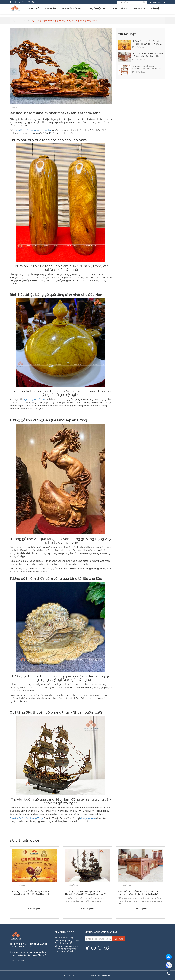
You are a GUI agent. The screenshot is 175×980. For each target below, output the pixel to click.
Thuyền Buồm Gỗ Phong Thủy (26, 818)
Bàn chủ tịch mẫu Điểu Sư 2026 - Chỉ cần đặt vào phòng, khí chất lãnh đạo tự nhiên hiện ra (148, 55)
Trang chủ (33, 9)
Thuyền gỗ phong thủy (66, 949)
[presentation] (6, 871)
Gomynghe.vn (88, 818)
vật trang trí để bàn (34, 399)
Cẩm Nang (139, 9)
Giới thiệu (50, 9)
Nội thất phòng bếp (64, 938)
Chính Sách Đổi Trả (64, 951)
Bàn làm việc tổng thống (67, 940)
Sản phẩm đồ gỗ (64, 932)
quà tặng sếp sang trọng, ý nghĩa (33, 130)
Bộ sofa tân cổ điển (64, 943)
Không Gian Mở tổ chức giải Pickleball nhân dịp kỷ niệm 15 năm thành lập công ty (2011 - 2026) (147, 42)
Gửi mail (119, 939)
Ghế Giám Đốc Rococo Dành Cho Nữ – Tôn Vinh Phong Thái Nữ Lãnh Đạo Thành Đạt (147, 67)
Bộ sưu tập (120, 9)
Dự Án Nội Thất (98, 9)
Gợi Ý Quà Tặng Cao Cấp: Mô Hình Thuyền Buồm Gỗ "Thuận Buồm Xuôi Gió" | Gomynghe (85, 893)
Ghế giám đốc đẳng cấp (66, 946)
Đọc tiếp (34, 909)
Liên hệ (155, 9)
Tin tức (26, 21)
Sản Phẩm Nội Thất (73, 9)
